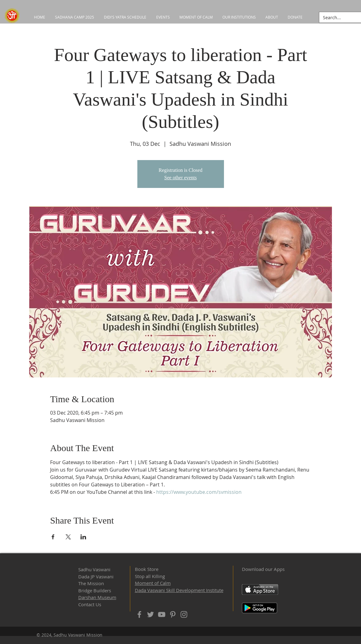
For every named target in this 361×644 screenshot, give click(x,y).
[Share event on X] (68, 537)
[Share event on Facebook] (53, 537)
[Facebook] (139, 614)
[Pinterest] (173, 614)
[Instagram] (184, 614)
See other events (180, 178)
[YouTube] (162, 614)
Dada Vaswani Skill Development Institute (179, 590)
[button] (239, 17)
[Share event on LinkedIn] (83, 537)
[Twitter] (150, 614)
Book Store (147, 569)
